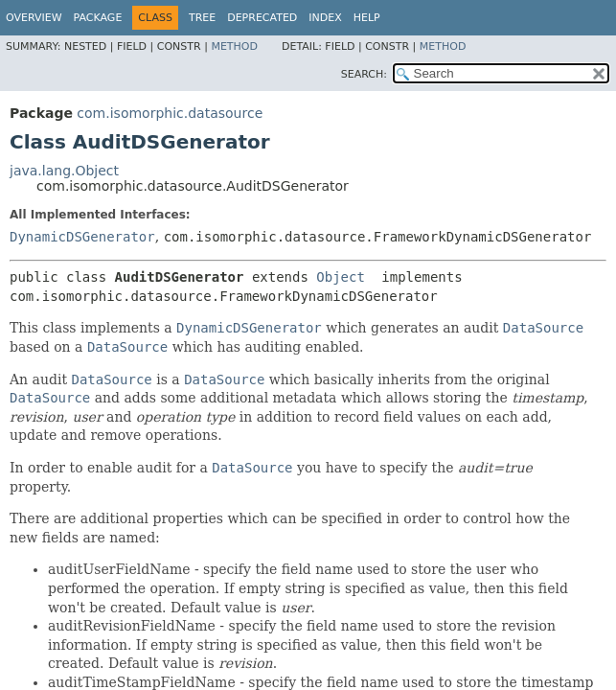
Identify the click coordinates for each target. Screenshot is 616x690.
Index (325, 18)
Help (367, 18)
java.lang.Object (64, 171)
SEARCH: (364, 74)
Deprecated (262, 18)
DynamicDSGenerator (82, 237)
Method (234, 46)
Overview (34, 18)
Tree (202, 18)
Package (98, 18)
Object (341, 277)
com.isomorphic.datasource (170, 113)
